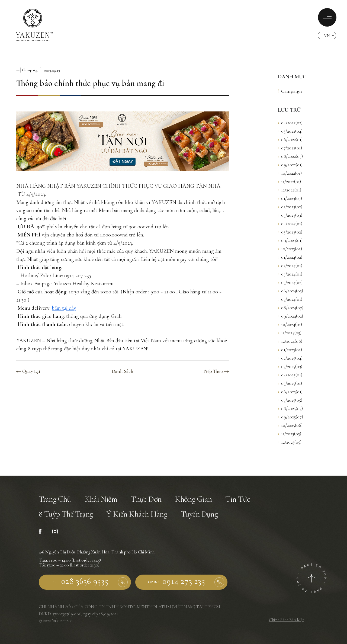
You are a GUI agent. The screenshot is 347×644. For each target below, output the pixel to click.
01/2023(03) (290, 198)
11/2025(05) (290, 434)
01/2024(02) (290, 257)
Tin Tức (238, 499)
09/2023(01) (290, 240)
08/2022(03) (290, 156)
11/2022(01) (289, 181)
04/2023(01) (290, 223)
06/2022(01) (290, 139)
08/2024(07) (291, 307)
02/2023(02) (290, 207)
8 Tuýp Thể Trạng (66, 514)
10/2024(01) (290, 324)
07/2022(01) (290, 148)
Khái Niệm (101, 499)
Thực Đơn (146, 499)
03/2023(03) (290, 215)
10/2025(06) (290, 425)
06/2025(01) (290, 392)
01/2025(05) (290, 350)
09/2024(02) (290, 316)
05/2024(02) (290, 282)
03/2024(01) (290, 274)
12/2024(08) (290, 341)
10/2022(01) (290, 173)
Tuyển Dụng (199, 514)
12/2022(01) (290, 190)
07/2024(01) (290, 299)
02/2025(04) (290, 358)
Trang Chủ (55, 499)
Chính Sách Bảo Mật (286, 620)
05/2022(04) (290, 131)
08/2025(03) (290, 408)
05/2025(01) (290, 383)
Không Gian (193, 499)
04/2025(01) (290, 375)
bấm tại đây (64, 308)
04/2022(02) (290, 123)
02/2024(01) (290, 265)
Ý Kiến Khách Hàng (137, 514)
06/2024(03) (290, 291)
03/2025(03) (290, 366)
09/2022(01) (290, 165)
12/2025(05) (290, 442)
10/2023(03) (290, 249)
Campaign (31, 70)
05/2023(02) (290, 232)
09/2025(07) (290, 417)
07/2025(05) (290, 400)
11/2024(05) (290, 333)
